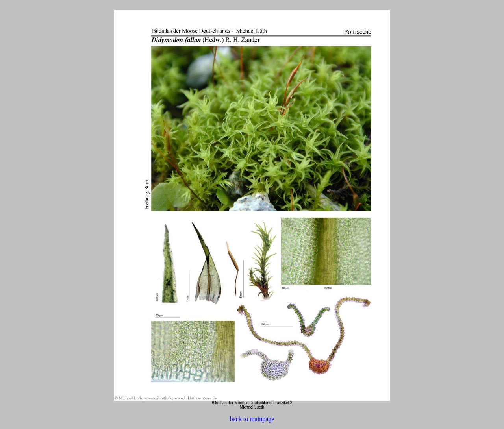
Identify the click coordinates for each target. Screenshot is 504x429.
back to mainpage (252, 419)
